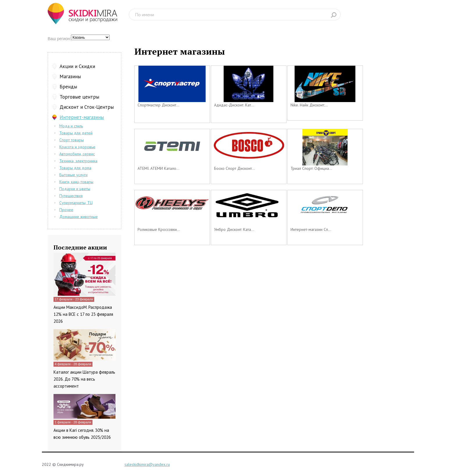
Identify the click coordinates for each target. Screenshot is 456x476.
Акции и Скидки (77, 66)
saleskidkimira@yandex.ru (147, 464)
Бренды (68, 87)
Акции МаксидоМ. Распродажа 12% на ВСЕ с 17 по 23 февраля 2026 (83, 314)
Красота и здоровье (77, 147)
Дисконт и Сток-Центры (87, 107)
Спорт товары (72, 140)
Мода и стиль (71, 126)
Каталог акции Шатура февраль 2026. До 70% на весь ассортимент (84, 379)
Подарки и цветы (75, 189)
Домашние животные (79, 217)
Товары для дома (75, 168)
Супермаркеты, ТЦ (76, 203)
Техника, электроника (78, 161)
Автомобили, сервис (77, 154)
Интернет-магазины (82, 117)
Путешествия (71, 196)
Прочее (66, 210)
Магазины (70, 76)
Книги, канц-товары (76, 182)
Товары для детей (76, 133)
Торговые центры (79, 97)
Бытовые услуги (73, 175)
